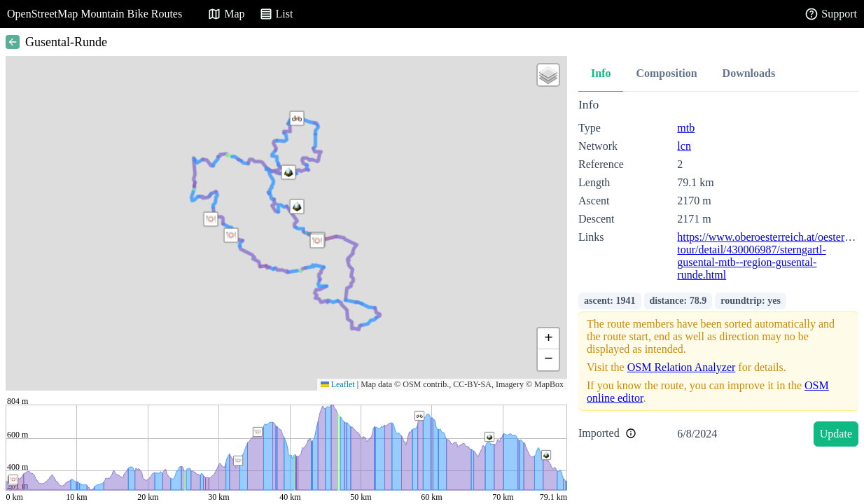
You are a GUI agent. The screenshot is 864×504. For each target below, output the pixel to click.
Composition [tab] (666, 73)
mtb (686, 128)
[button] (297, 206)
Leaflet (338, 384)
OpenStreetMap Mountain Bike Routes (95, 14)
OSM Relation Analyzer (682, 367)
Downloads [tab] (749, 73)
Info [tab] (601, 73)
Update (836, 434)
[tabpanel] (718, 275)
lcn (684, 146)
